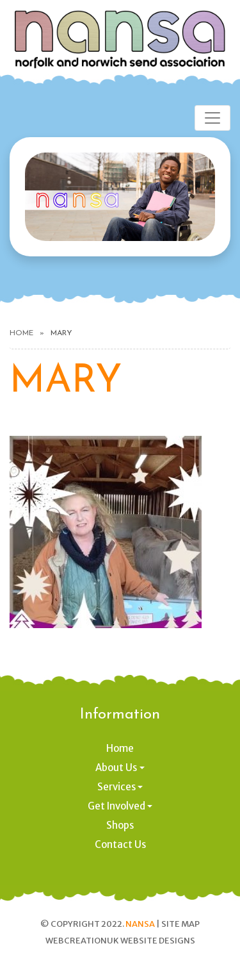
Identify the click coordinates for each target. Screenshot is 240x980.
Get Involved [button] (116, 806)
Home (21, 333)
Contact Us (120, 844)
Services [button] (116, 787)
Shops (120, 825)
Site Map (180, 924)
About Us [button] (116, 768)
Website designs (158, 941)
